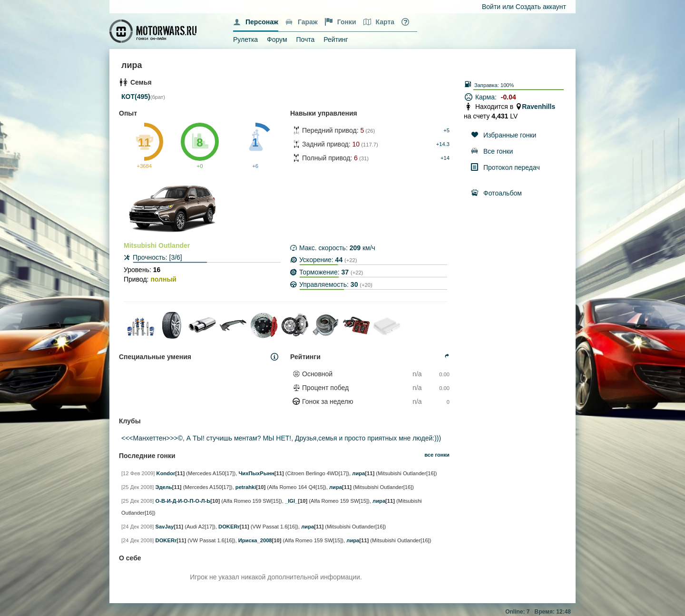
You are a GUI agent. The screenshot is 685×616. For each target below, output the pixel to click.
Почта (305, 39)
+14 (445, 158)
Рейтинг (336, 39)
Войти (491, 7)
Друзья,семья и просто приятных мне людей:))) (368, 438)
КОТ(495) (136, 97)
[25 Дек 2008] (137, 487)
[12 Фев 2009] (138, 473)
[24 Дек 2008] (137, 527)
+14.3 (443, 144)
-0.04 (509, 97)
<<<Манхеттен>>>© (152, 438)
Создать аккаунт (541, 7)
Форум (277, 39)
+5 (446, 130)
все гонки (437, 455)
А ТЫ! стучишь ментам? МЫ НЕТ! (239, 438)
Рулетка (245, 39)
